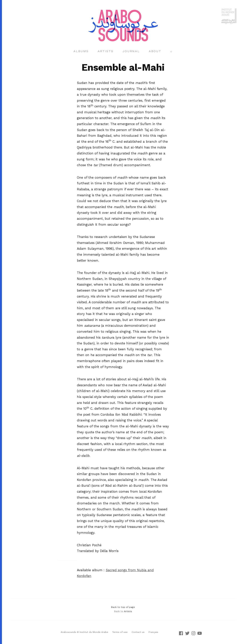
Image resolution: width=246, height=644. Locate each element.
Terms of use (120, 632)
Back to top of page (123, 607)
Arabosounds (68, 632)
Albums (81, 51)
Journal (131, 51)
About (155, 51)
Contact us (138, 632)
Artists (106, 51)
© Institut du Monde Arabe (93, 632)
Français (153, 632)
